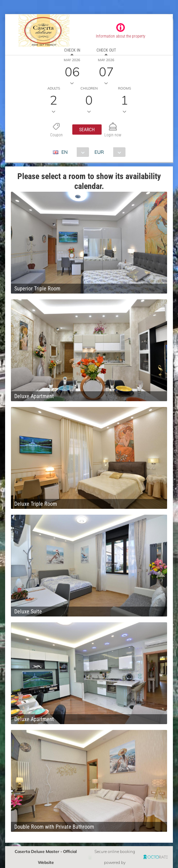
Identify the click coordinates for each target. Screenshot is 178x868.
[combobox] (73, 152)
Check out (106, 50)
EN (64, 152)
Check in (72, 50)
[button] (87, 130)
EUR (99, 152)
